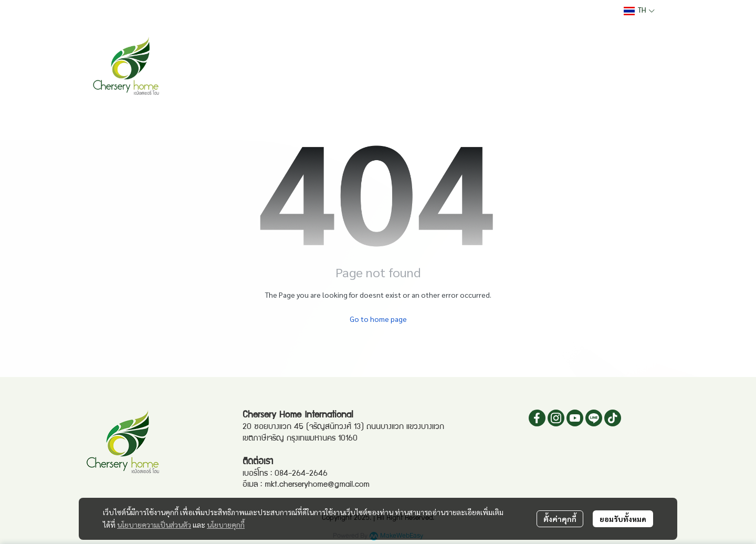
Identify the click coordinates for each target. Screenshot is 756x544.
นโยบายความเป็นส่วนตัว (154, 525)
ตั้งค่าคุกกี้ (560, 519)
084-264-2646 (301, 474)
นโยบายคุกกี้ (226, 525)
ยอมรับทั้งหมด (623, 519)
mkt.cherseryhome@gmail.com (317, 485)
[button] (639, 11)
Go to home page (378, 319)
